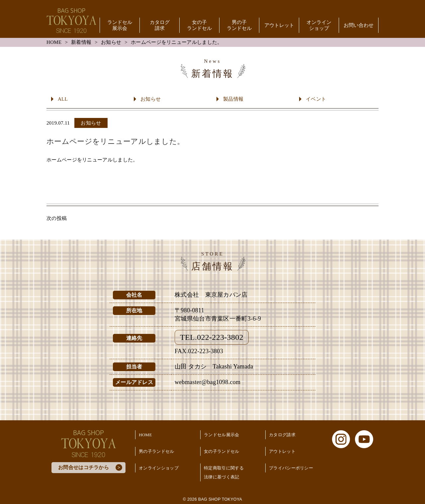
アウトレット (279, 25)
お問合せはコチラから (84, 467)
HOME (54, 42)
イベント (316, 99)
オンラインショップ (319, 25)
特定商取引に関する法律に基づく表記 (224, 472)
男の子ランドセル (239, 25)
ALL (63, 99)
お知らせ (111, 42)
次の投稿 (57, 218)
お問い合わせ (359, 25)
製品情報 (233, 99)
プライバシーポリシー (291, 468)
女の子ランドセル (199, 25)
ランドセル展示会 (120, 25)
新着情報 (81, 42)
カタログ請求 (160, 25)
